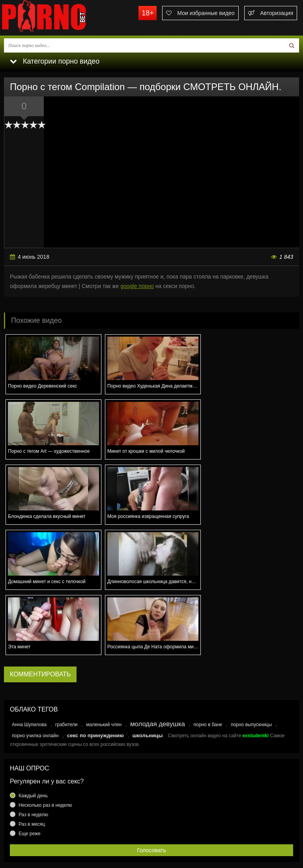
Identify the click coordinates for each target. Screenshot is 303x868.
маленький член (104, 659)
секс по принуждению (95, 670)
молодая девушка (158, 659)
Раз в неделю (33, 749)
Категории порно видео (55, 61)
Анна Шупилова (29, 659)
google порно (137, 286)
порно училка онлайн (35, 670)
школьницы (147, 670)
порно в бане (208, 659)
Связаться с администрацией (41, 829)
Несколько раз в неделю (45, 740)
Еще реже (30, 768)
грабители (66, 659)
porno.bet (59, 18)
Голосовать (151, 785)
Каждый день (33, 731)
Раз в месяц (32, 759)
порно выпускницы (251, 659)
